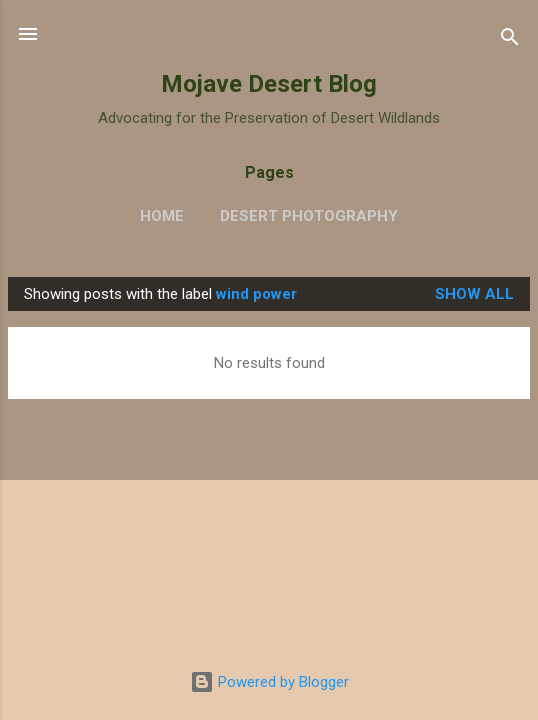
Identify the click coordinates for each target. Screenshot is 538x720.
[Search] (510, 40)
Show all (474, 294)
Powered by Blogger (269, 682)
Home (162, 216)
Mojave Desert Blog (269, 84)
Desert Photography (309, 216)
